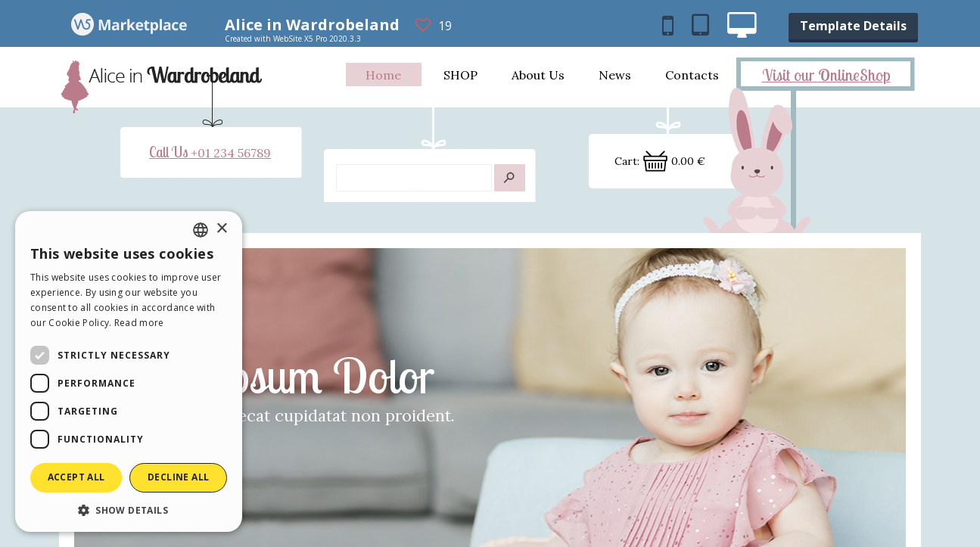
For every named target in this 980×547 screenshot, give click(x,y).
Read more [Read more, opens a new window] (139, 323)
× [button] (221, 229)
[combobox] (201, 230)
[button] (129, 510)
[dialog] (129, 371)
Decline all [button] (178, 477)
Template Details (853, 26)
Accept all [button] (76, 477)
